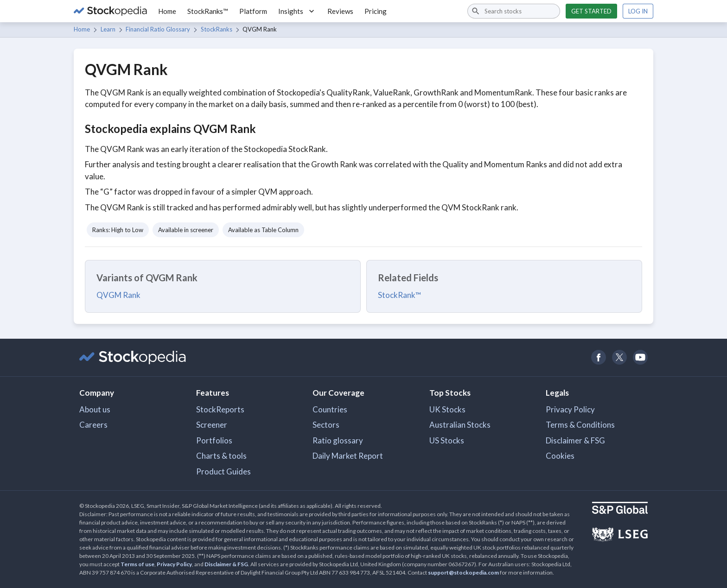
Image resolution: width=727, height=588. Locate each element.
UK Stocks (447, 409)
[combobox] (514, 11)
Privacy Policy (570, 409)
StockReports (220, 409)
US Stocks (447, 440)
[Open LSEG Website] (620, 536)
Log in (638, 11)
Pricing (376, 11)
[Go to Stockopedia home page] (110, 11)
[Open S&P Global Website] (620, 509)
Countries (330, 409)
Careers (93, 425)
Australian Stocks (460, 425)
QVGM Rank (118, 295)
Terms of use (137, 564)
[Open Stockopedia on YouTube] (640, 357)
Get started (591, 11)
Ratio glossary (338, 440)
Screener (212, 425)
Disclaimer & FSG (575, 440)
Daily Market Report (348, 456)
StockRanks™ (208, 11)
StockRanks (217, 29)
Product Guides (223, 471)
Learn (108, 29)
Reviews (340, 11)
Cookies (560, 456)
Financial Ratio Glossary (158, 29)
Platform (253, 11)
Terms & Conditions (580, 425)
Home (167, 11)
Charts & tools (221, 456)
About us (95, 409)
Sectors (326, 425)
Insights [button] (297, 11)
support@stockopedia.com (463, 572)
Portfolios (214, 440)
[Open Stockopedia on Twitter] (619, 357)
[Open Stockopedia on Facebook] (598, 357)
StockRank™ (399, 295)
